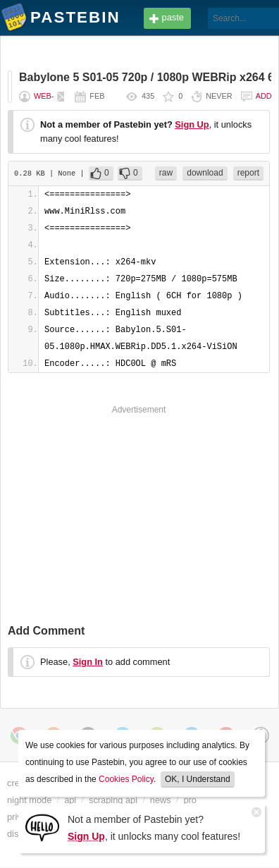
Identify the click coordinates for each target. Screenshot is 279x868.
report (248, 173)
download (205, 173)
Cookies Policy (126, 779)
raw (166, 173)
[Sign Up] (42, 827)
